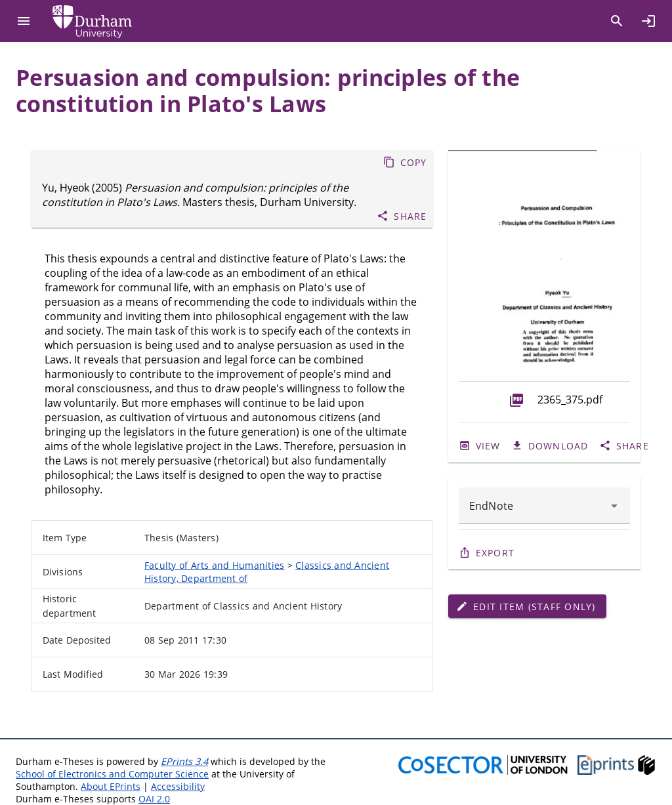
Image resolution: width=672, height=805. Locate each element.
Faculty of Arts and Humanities (215, 565)
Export (495, 553)
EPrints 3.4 (184, 761)
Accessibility (178, 786)
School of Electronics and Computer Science (112, 774)
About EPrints (111, 786)
